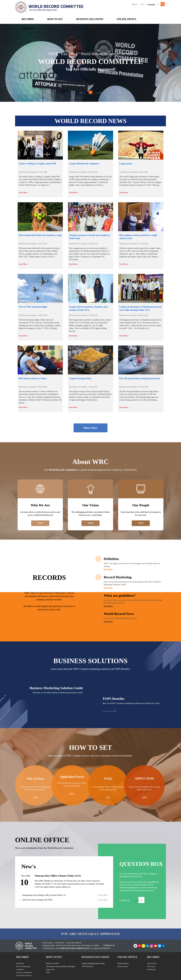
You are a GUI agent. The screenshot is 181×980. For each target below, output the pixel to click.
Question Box (123, 966)
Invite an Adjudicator (24, 972)
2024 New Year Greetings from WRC (38, 900)
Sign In (134, 4)
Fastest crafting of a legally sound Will (37, 164)
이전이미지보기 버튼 (90, 93)
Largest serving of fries (80, 378)
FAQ (48, 972)
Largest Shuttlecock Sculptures (84, 164)
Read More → (24, 193)
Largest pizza (126, 164)
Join (142, 4)
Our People (151, 969)
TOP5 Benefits (87, 966)
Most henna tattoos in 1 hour (33, 378)
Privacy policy (48, 943)
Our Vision (151, 966)
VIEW (40, 523)
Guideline (20, 969)
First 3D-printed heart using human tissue (140, 378)
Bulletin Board (123, 963)
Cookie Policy (60, 943)
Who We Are (152, 963)
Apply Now (50, 969)
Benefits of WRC (53, 963)
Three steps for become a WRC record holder (61, 966)
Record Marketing (23, 966)
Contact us (125, 900)
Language (151, 4)
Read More (108, 569)
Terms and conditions (74, 943)
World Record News (24, 975)
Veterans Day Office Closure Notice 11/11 (58, 876)
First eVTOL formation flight (33, 307)
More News (90, 428)
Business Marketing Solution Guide (93, 963)
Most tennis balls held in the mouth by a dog (40, 235)
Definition (20, 963)
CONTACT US (109, 946)
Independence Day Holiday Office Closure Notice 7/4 (44, 895)
